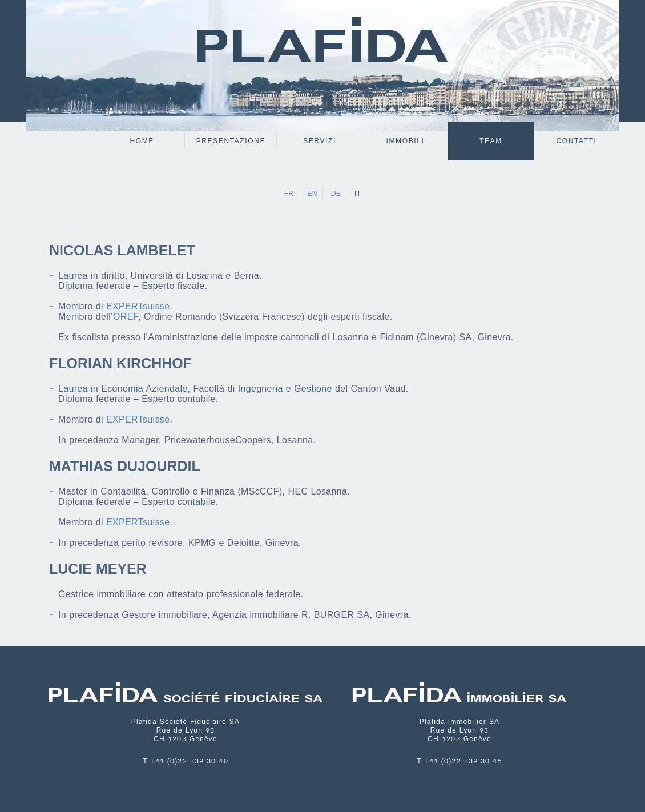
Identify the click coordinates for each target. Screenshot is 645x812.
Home (142, 141)
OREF (126, 317)
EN (312, 194)
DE (336, 194)
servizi (320, 141)
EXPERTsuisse (138, 306)
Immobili (406, 141)
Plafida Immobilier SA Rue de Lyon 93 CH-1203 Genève (460, 730)
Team (491, 141)
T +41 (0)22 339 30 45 (459, 761)
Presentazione (231, 141)
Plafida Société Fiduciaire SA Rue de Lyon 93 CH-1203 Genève (186, 730)
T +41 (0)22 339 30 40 (186, 761)
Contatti (576, 141)
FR (289, 194)
